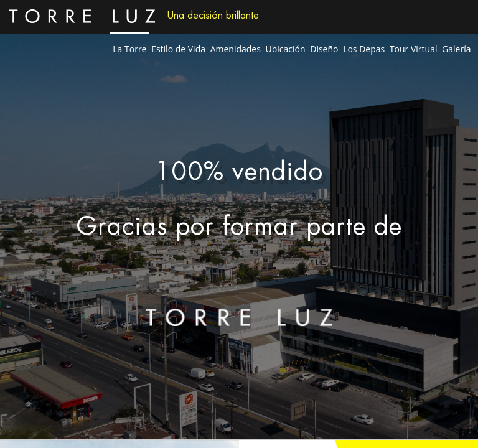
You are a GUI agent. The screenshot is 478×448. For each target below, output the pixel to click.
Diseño (324, 49)
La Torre (129, 49)
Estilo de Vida (178, 49)
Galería (456, 49)
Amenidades (236, 49)
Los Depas (364, 49)
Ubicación (286, 49)
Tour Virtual (414, 49)
